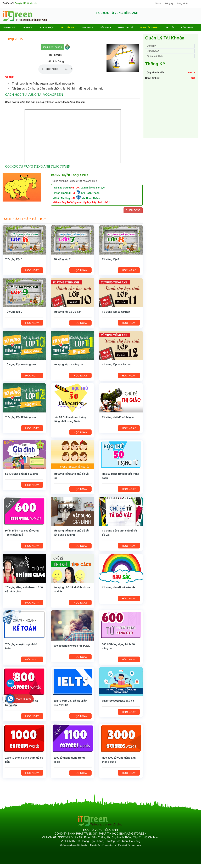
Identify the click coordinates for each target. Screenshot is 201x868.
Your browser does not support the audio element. (55, 69)
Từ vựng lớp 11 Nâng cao (69, 364)
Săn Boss (87, 27)
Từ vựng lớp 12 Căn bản (116, 364)
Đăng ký (169, 3)
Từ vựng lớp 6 (14, 259)
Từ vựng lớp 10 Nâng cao (21, 364)
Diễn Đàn (105, 27)
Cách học (27, 27)
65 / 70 (75, 188)
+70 (73, 198)
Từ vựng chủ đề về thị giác (118, 417)
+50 (73, 193)
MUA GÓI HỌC (47, 27)
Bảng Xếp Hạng (149, 27)
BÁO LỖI (170, 27)
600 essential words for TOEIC (72, 646)
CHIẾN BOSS (133, 210)
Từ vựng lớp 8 (110, 259)
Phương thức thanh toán (129, 845)
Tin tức (158, 3)
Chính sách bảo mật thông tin (74, 845)
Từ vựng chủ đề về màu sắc (119, 587)
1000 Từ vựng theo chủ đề (118, 701)
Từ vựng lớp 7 (62, 259)
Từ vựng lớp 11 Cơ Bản (116, 312)
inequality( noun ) (52, 47)
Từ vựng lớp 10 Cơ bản (68, 312)
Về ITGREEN (187, 27)
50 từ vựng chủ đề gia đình (21, 474)
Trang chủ (9, 27)
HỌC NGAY (32, 270)
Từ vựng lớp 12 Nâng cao (21, 417)
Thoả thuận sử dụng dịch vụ (103, 845)
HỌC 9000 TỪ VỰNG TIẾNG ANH (117, 13)
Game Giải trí (126, 27)
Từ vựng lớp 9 (14, 312)
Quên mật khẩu (155, 56)
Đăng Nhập (182, 3)
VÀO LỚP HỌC (68, 27)
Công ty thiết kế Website (26, 3)
